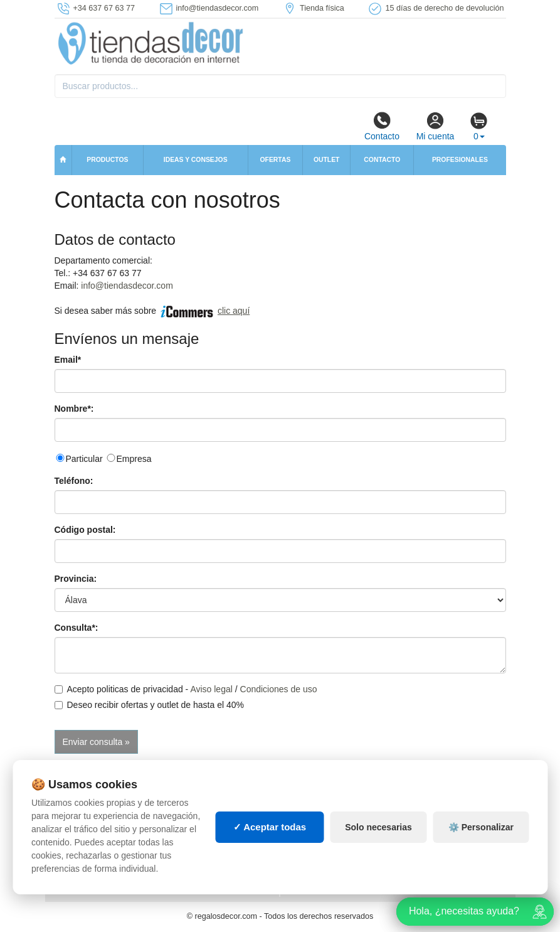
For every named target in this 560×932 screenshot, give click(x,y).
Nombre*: (74, 409)
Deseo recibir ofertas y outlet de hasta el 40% (150, 705)
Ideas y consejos (196, 160)
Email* (68, 360)
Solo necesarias (378, 827)
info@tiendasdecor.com (127, 286)
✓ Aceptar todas (270, 827)
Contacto (382, 126)
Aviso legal (211, 689)
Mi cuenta (436, 126)
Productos (107, 160)
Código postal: (85, 530)
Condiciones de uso (279, 689)
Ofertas (275, 160)
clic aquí (234, 311)
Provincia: (76, 579)
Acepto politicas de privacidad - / (186, 689)
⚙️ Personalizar (481, 827)
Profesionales (460, 160)
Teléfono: (74, 481)
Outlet (327, 160)
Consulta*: (77, 628)
